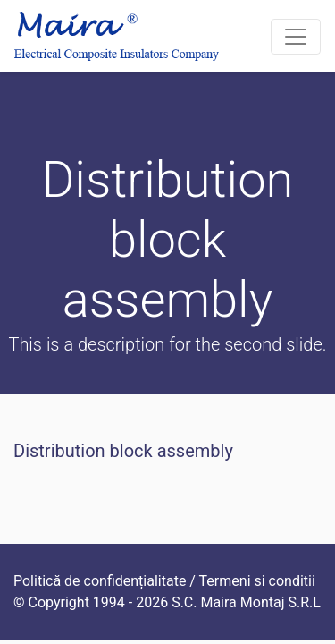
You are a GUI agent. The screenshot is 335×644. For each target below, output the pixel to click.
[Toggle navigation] (296, 37)
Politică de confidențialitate (100, 581)
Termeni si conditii (257, 581)
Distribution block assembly (123, 451)
